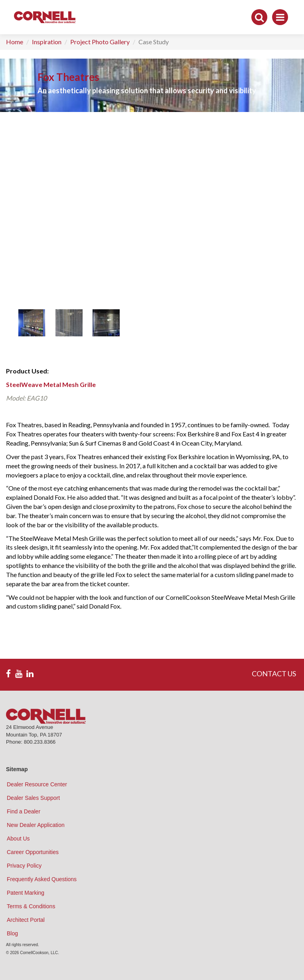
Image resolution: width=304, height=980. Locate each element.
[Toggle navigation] (280, 17)
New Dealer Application (36, 825)
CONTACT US (274, 674)
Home (15, 42)
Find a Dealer (24, 811)
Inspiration (47, 42)
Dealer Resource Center (37, 784)
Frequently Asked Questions (42, 879)
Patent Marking (26, 893)
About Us (18, 839)
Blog (12, 933)
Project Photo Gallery (100, 42)
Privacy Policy (24, 866)
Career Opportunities (33, 852)
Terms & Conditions (31, 906)
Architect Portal (26, 920)
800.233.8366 (40, 742)
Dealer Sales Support (33, 798)
